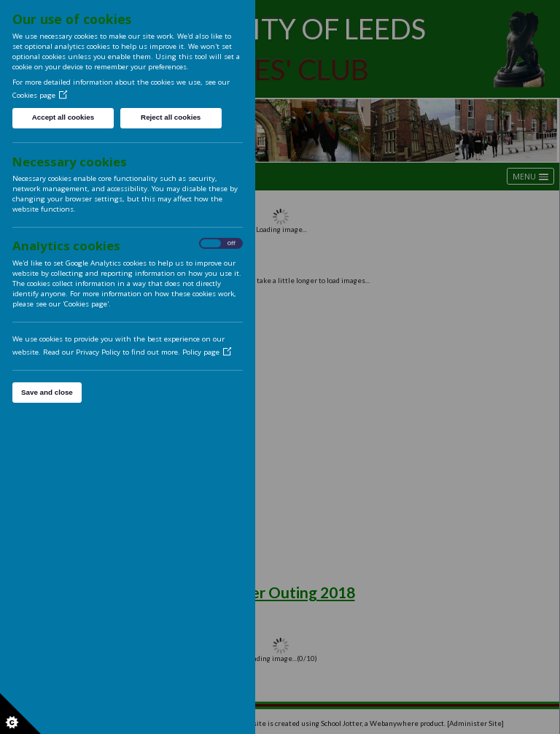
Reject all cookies (171, 117)
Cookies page (40, 95)
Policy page (207, 352)
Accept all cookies (63, 117)
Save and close (47, 392)
